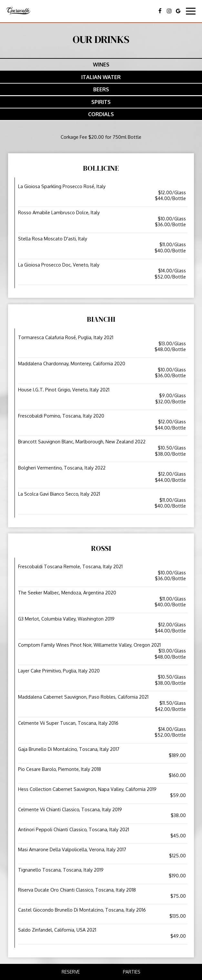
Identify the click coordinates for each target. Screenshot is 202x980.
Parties (132, 972)
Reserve (71, 972)
